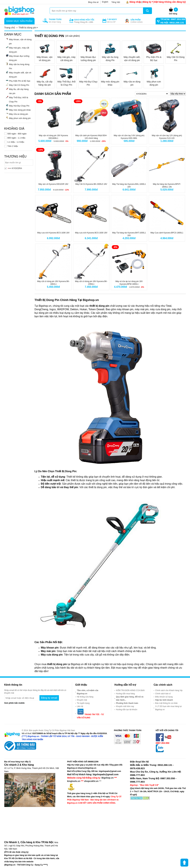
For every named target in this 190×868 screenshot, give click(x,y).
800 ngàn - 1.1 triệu (16, 138)
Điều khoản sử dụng (164, 697)
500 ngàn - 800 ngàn (17, 134)
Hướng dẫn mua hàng (125, 694)
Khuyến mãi (82, 700)
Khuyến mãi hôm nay (125, 706)
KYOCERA (15, 168)
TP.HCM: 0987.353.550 (173, 19)
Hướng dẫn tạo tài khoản (127, 710)
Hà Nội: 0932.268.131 (172, 23)
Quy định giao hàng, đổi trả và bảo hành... (130, 698)
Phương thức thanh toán (127, 703)
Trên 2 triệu (13, 146)
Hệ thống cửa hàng (85, 697)
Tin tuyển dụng (83, 703)
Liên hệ (80, 706)
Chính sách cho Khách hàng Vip (169, 690)
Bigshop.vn (108, 778)
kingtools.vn (74, 781)
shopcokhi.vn (91, 781)
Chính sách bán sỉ (163, 694)
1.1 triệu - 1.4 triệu (16, 142)
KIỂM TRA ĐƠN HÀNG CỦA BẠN (130, 690)
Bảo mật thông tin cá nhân (167, 703)
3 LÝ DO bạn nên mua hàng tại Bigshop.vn (168, 708)
